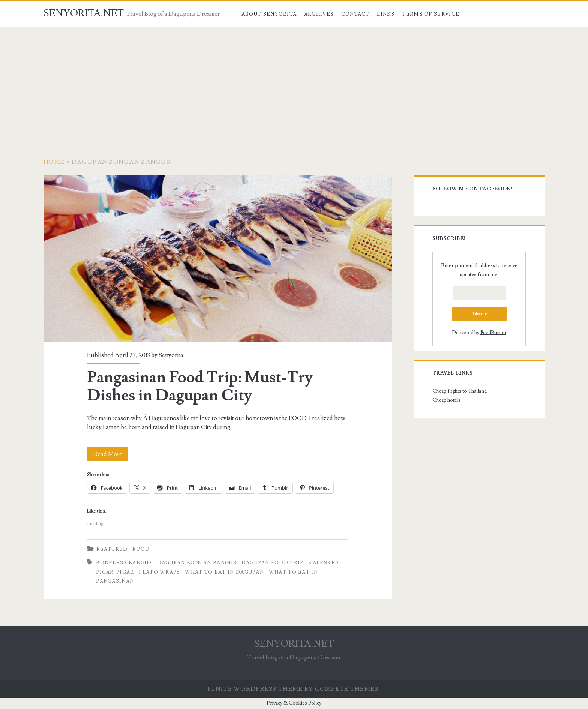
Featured (112, 549)
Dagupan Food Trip (273, 563)
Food (141, 549)
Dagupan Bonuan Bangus (197, 563)
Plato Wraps (159, 572)
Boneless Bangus (124, 563)
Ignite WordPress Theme (255, 689)
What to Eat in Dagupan (224, 572)
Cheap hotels (446, 400)
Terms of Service (431, 14)
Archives (319, 14)
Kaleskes (323, 563)
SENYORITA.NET (84, 13)
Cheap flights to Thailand (460, 391)
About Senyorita (269, 14)
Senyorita (171, 355)
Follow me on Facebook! (472, 189)
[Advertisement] (294, 83)
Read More (111, 454)
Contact (355, 14)
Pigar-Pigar (115, 572)
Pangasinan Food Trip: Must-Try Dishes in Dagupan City (218, 258)
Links (386, 14)
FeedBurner (493, 333)
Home (54, 162)
